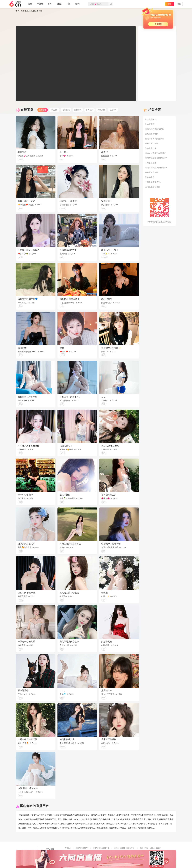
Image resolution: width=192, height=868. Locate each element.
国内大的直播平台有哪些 (155, 153)
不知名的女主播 (152, 143)
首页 (30, 5)
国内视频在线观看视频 (154, 129)
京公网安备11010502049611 (124, 852)
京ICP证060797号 (82, 848)
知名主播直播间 (152, 134)
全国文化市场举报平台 (101, 856)
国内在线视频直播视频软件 (156, 158)
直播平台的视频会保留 (154, 139)
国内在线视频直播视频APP (156, 168)
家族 (77, 5)
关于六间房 (50, 849)
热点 (22, 11)
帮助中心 (49, 860)
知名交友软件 (151, 148)
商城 (59, 5)
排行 (50, 4)
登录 (170, 4)
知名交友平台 (151, 119)
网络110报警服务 (71, 856)
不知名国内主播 (152, 172)
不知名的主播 (151, 163)
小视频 (40, 5)
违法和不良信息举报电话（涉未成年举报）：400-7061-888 (86, 859)
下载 (68, 4)
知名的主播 (150, 177)
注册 (179, 4)
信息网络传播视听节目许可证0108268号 (79, 852)
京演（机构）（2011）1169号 (150, 848)
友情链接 (49, 853)
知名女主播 (150, 124)
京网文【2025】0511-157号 (124, 848)
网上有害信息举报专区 (148, 852)
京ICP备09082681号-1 (101, 848)
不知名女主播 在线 (153, 182)
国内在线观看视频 (153, 187)
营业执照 (68, 848)
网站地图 (49, 857)
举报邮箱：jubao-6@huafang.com (126, 856)
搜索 (111, 4)
